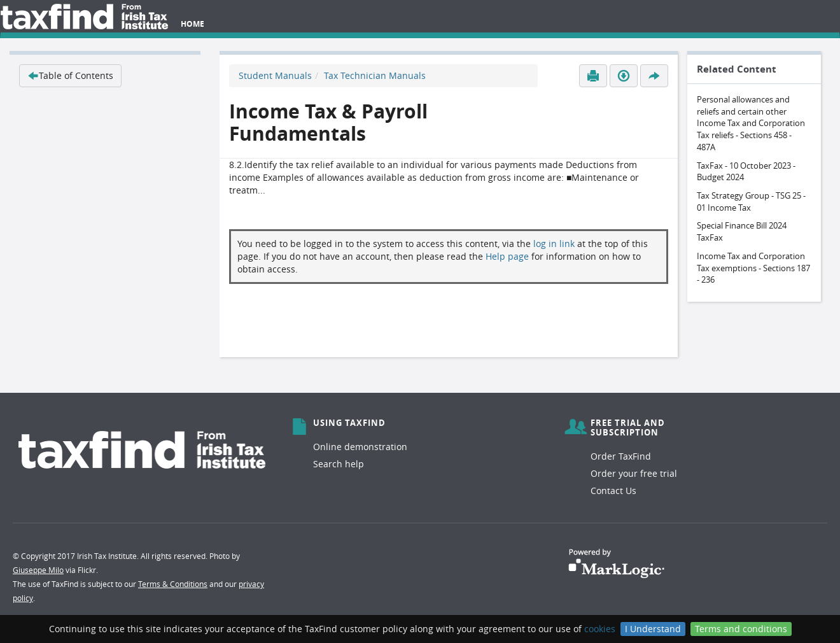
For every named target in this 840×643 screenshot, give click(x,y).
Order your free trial (634, 473)
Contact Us (613, 491)
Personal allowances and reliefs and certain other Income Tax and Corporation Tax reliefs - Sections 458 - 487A (751, 123)
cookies (600, 629)
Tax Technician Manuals (375, 75)
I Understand (653, 629)
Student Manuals (275, 75)
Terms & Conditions (173, 584)
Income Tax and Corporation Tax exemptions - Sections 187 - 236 (753, 268)
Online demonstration (360, 447)
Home (192, 24)
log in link (554, 244)
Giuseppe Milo (38, 570)
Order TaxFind (621, 456)
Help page (507, 256)
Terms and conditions (741, 629)
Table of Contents (70, 75)
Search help (339, 464)
